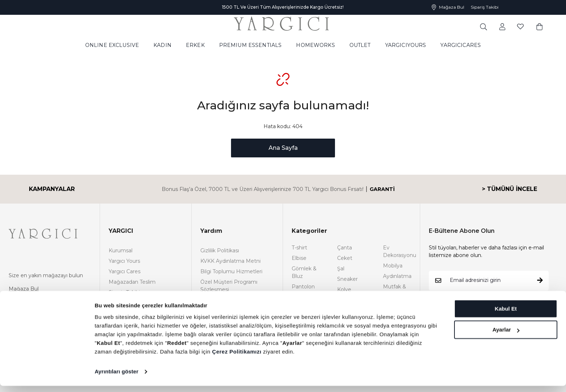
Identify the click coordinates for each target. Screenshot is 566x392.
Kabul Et (506, 315)
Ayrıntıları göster (116, 378)
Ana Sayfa (283, 148)
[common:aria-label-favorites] (502, 26)
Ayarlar (506, 336)
